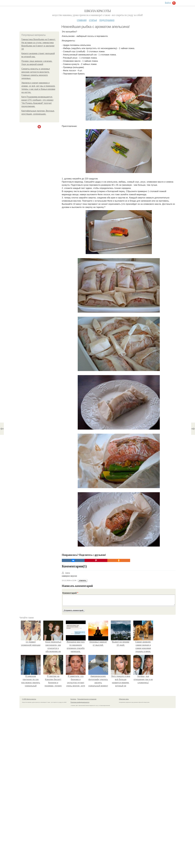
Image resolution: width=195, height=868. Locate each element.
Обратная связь (124, 699)
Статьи (93, 20)
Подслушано (107, 20)
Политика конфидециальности (80, 702)
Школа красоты (98, 11)
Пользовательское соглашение (87, 699)
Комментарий (70, 593)
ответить (83, 581)
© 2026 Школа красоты (29, 699)
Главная (82, 20)
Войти (168, 3)
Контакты (73, 699)
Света (66, 573)
